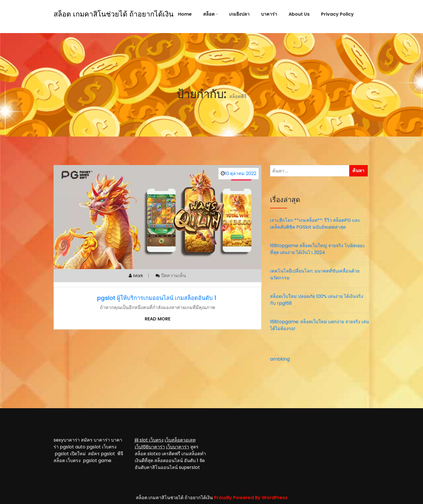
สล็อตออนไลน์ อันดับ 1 (176, 461)
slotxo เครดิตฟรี (164, 454)
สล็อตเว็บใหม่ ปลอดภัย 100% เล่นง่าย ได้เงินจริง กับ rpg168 (317, 300)
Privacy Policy (337, 14)
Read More (158, 319)
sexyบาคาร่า (67, 440)
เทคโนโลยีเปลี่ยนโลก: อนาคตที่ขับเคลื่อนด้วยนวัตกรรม (315, 274)
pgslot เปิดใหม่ (71, 454)
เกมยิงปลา (239, 14)
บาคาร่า (269, 14)
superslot (189, 467)
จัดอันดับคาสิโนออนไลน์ (170, 464)
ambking (280, 359)
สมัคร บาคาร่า (95, 440)
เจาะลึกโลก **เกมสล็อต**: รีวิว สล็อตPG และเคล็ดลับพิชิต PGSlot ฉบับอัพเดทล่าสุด (315, 224)
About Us (299, 14)
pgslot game (97, 461)
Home (185, 14)
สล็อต (209, 14)
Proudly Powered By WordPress (251, 498)
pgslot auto (73, 447)
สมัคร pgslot (103, 454)
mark (138, 276)
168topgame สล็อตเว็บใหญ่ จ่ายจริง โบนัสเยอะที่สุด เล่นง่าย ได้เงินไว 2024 (318, 249)
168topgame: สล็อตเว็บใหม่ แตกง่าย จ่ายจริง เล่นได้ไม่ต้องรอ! (319, 325)
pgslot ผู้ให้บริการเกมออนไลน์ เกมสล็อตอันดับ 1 (157, 298)
